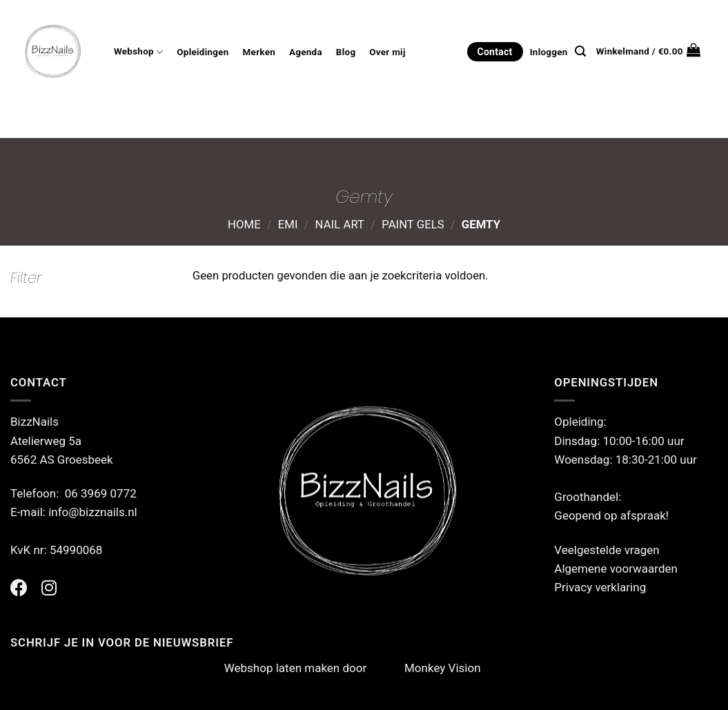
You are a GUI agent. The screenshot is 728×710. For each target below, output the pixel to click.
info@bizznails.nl (94, 512)
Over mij (387, 52)
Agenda (306, 52)
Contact (495, 52)
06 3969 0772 (101, 493)
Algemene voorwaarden (616, 569)
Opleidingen (203, 52)
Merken (259, 52)
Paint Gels (413, 224)
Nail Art (340, 224)
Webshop (138, 52)
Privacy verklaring (600, 587)
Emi (288, 224)
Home (244, 224)
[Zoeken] (580, 51)
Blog (346, 52)
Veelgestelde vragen (607, 550)
